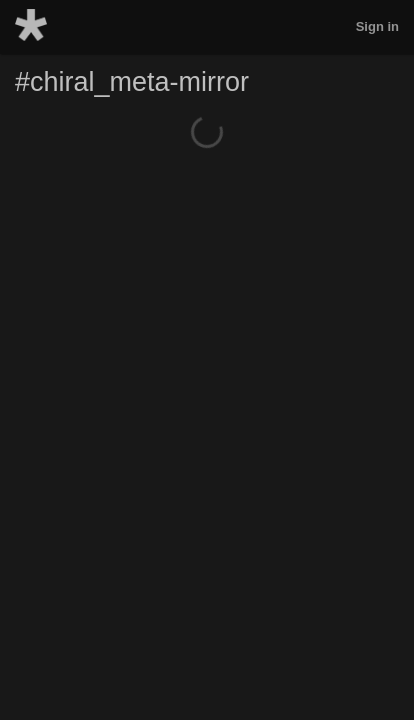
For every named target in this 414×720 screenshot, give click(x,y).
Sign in (377, 26)
